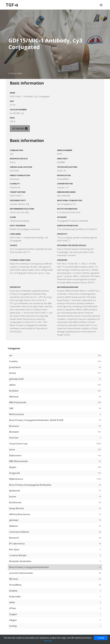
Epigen (13, 467)
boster (13, 497)
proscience (15, 367)
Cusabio (13, 361)
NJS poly (14, 579)
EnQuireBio (15, 597)
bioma (12, 373)
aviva (12, 450)
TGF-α (12, 5)
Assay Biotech (17, 508)
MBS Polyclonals (18, 402)
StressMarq (15, 585)
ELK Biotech (15, 502)
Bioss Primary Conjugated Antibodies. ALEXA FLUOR (36, 420)
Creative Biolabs (18, 555)
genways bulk (16, 379)
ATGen (13, 608)
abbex (12, 385)
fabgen (13, 620)
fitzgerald (14, 473)
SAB (11, 408)
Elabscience (15, 455)
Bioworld (14, 538)
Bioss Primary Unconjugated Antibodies (30, 485)
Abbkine (13, 526)
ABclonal (14, 397)
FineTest (14, 438)
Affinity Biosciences (20, 514)
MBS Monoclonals (18, 461)
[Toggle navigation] (101, 5)
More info (48, 641)
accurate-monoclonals (21, 573)
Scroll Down (15, 73)
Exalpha (13, 591)
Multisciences (16, 414)
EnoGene (14, 391)
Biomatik (14, 432)
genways (14, 520)
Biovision (14, 426)
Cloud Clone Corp (18, 444)
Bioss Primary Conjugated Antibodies (29, 567)
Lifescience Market (19, 532)
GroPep (13, 626)
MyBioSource (16, 479)
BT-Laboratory (17, 544)
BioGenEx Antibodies (20, 561)
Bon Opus (14, 549)
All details (20, 128)
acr (11, 355)
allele (12, 602)
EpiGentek (15, 491)
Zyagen (13, 614)
